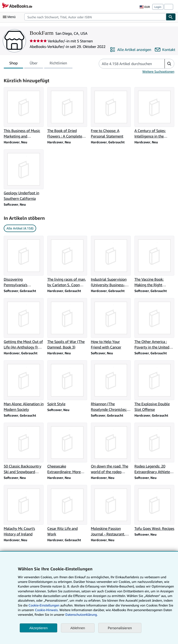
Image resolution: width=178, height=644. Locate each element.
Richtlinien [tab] (58, 64)
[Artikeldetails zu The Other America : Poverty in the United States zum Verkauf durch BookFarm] (154, 324)
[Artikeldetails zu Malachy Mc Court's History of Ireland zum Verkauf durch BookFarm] (24, 511)
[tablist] (38, 64)
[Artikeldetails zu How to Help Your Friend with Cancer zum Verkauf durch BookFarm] (111, 324)
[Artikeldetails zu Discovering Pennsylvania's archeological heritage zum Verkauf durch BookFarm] (24, 262)
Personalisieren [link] (120, 628)
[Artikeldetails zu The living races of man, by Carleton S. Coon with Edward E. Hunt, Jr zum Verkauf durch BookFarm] (67, 262)
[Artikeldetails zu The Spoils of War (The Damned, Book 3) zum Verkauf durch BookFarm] (67, 324)
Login (158, 7)
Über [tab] (34, 64)
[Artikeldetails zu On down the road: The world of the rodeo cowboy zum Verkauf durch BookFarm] (111, 449)
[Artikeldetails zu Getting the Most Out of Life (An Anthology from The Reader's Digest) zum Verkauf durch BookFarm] (24, 324)
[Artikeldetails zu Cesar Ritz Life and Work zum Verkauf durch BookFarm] (67, 511)
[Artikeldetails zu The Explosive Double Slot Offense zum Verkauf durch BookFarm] (154, 386)
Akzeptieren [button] (38, 628)
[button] (169, 64)
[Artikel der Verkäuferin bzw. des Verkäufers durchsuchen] (127, 64)
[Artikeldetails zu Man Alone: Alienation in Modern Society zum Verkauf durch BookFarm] (24, 386)
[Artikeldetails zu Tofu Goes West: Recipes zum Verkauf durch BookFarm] (154, 508)
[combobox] (95, 17)
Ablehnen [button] (78, 628)
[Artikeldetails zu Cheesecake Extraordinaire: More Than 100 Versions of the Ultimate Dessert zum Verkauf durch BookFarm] (67, 449)
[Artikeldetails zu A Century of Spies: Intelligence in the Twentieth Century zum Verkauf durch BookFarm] (154, 113)
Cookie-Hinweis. (47, 610)
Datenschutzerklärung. (81, 614)
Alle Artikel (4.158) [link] (20, 228)
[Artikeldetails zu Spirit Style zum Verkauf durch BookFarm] (67, 383)
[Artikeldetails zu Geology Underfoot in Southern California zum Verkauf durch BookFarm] (24, 175)
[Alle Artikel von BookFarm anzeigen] (130, 50)
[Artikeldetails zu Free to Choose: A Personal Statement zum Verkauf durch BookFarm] (111, 113)
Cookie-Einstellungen (44, 605)
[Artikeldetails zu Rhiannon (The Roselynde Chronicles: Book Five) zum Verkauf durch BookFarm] (111, 386)
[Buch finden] (171, 17)
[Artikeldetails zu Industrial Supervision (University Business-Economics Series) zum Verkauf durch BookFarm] (111, 262)
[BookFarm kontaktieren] (165, 50)
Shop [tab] (13, 64)
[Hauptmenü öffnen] (10, 17)
